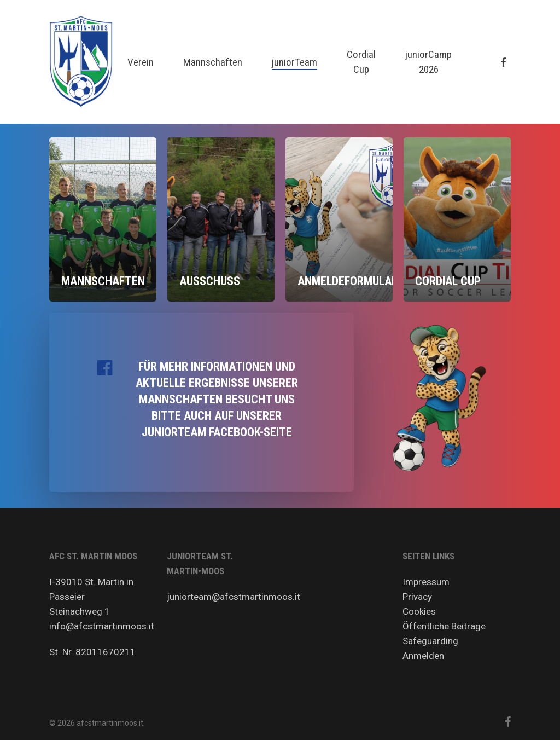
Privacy (417, 597)
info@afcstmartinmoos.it (102, 626)
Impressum (426, 582)
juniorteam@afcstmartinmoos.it (234, 597)
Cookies (419, 611)
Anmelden (423, 656)
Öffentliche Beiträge (444, 626)
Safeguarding (430, 641)
